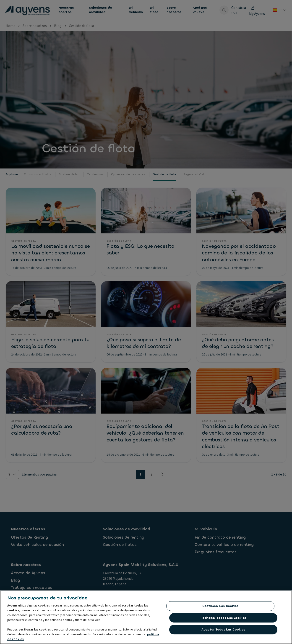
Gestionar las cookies (220, 607)
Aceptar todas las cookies (223, 631)
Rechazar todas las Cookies (223, 619)
